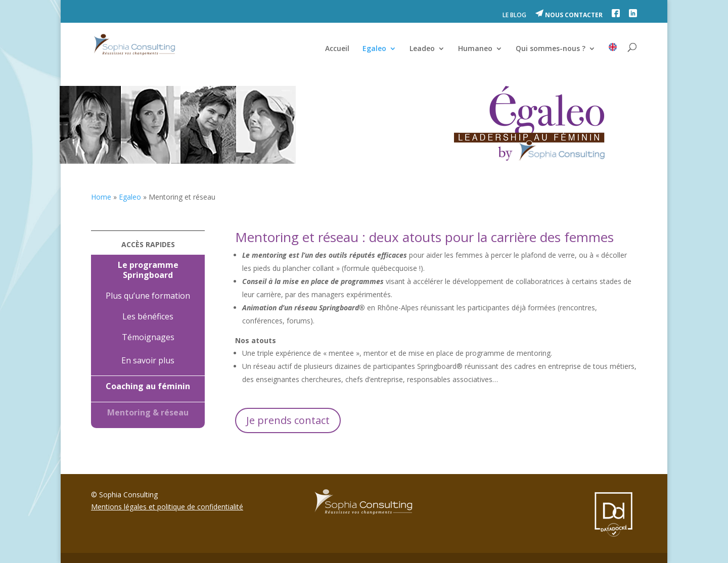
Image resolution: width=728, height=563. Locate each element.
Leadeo (422, 49)
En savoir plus (148, 360)
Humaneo (475, 49)
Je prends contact (288, 420)
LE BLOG (514, 16)
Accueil (337, 49)
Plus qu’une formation (148, 296)
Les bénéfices (148, 316)
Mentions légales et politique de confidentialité (167, 507)
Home (101, 197)
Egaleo (374, 49)
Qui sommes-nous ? (551, 49)
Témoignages (148, 337)
